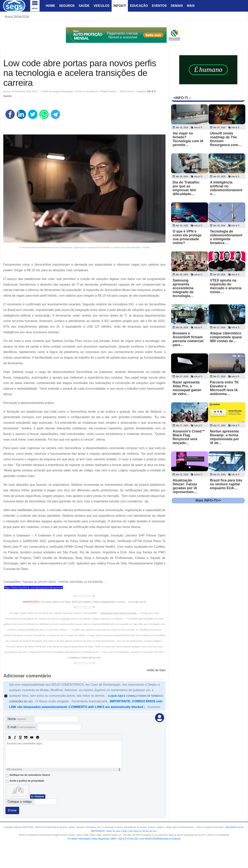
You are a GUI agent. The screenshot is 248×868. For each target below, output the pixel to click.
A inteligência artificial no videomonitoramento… (226, 188)
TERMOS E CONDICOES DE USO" (86, 658)
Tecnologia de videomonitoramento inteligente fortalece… (226, 237)
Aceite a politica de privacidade (27, 781)
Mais (191, 6)
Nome (17, 719)
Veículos (102, 6)
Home (50, 6)
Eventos (159, 6)
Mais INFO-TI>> (208, 500)
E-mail (22, 727)
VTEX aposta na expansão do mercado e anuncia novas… (226, 286)
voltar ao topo (156, 670)
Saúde (84, 6)
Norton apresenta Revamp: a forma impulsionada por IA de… (225, 437)
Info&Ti (120, 6)
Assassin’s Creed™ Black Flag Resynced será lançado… (189, 437)
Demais (177, 6)
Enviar (12, 810)
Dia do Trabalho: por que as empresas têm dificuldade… (186, 188)
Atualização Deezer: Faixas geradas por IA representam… (185, 486)
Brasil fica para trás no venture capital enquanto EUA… (226, 484)
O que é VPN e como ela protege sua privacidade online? (187, 237)
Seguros (67, 6)
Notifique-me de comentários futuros (30, 775)
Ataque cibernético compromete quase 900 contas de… (226, 337)
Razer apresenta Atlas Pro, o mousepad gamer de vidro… (187, 388)
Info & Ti (152, 91)
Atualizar (39, 797)
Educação (139, 6)
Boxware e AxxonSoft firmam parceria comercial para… (188, 339)
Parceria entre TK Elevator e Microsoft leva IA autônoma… (224, 388)
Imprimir (7, 96)
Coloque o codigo (20, 802)
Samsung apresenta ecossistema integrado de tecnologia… (183, 288)
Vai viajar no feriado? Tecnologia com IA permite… (188, 139)
